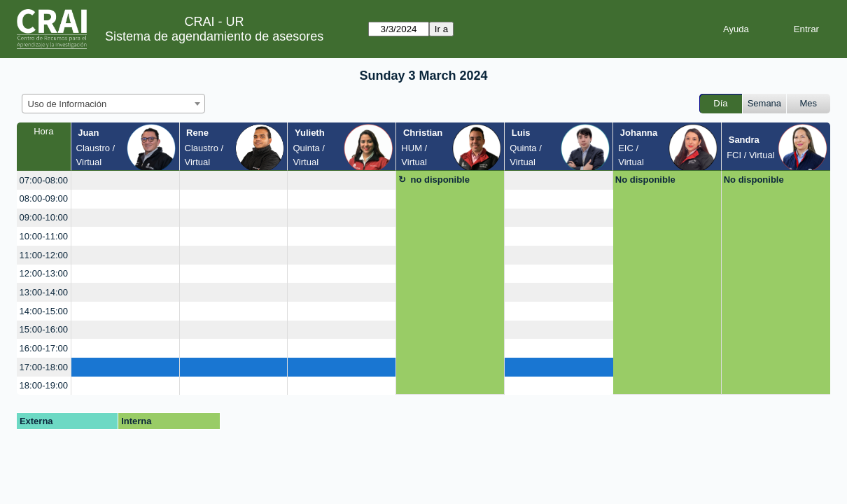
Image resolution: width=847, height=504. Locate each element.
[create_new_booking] (125, 180)
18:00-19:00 (44, 385)
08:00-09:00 (44, 198)
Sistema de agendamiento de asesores (214, 36)
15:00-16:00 (44, 329)
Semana (764, 103)
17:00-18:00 (44, 367)
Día (720, 103)
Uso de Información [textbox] (68, 104)
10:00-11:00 (44, 236)
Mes (809, 103)
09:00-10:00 (44, 217)
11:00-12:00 (44, 255)
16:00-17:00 (44, 348)
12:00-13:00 (44, 273)
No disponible (645, 180)
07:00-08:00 (44, 180)
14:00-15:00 (44, 311)
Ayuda (736, 29)
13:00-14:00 (44, 292)
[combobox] (113, 104)
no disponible (440, 180)
